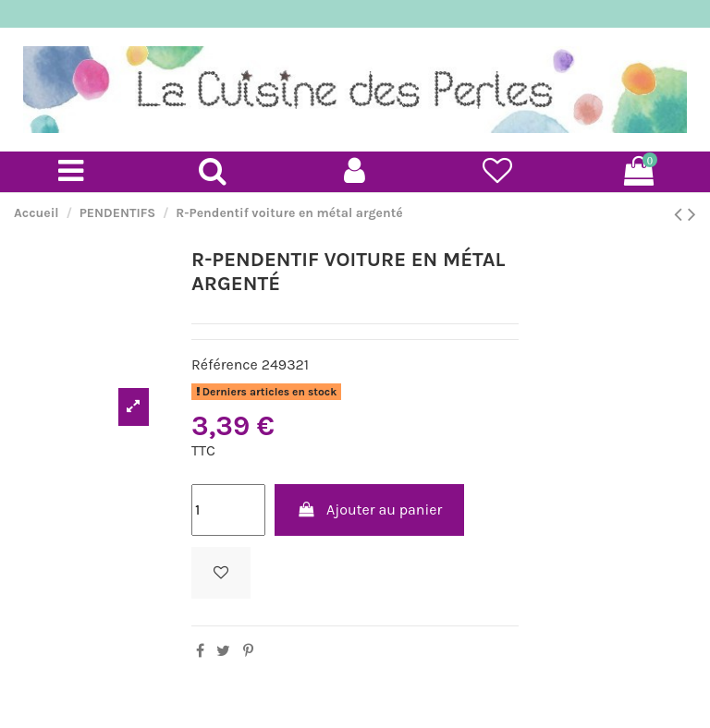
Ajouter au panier (370, 510)
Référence (225, 364)
